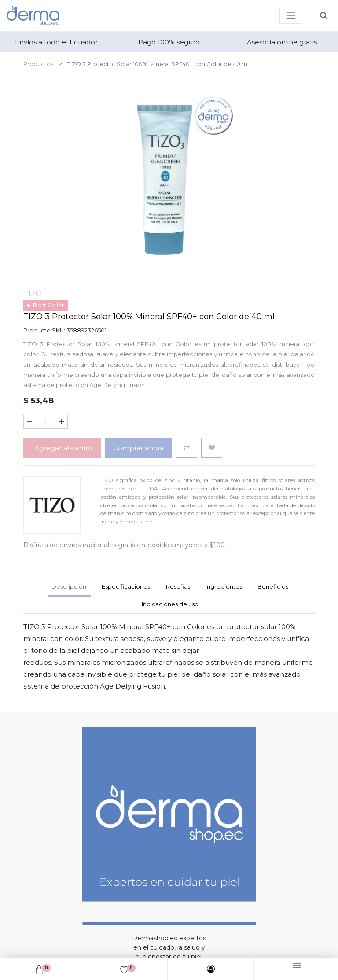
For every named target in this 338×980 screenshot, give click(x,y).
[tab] (224, 588)
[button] (187, 448)
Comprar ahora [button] (138, 448)
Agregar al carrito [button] (62, 448)
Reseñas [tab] (178, 586)
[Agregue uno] (61, 422)
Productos (38, 64)
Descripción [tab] (69, 586)
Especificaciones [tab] (126, 586)
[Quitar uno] (30, 422)
